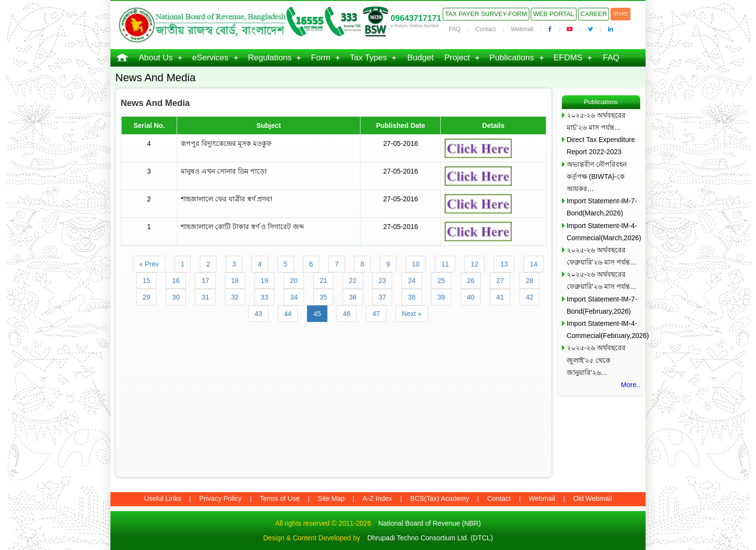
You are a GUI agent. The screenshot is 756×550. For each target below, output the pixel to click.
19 (265, 281)
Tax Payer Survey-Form (486, 14)
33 (265, 297)
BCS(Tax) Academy (440, 498)
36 (353, 297)
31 (205, 297)
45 (317, 314)
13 (504, 264)
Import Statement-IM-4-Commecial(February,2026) (603, 329)
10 (416, 264)
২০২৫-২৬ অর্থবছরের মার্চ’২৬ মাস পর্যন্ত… (596, 121)
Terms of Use (280, 498)
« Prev (149, 264)
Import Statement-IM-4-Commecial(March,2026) (603, 232)
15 (146, 281)
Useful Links (162, 498)
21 (324, 281)
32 (235, 297)
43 (258, 314)
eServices (210, 58)
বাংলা (621, 14)
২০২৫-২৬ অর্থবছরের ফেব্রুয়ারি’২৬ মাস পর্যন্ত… (602, 256)
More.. (630, 385)
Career (594, 14)
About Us (156, 58)
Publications (512, 58)
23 (382, 281)
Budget (420, 58)
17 (205, 281)
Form (321, 58)
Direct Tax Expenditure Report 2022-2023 (601, 146)
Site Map (331, 498)
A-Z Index (377, 498)
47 (376, 314)
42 (530, 297)
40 (471, 297)
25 (441, 281)
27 (500, 281)
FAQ (455, 29)
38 (412, 297)
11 (445, 264)
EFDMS (568, 58)
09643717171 (416, 18)
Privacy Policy (220, 498)
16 (176, 281)
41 (500, 297)
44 (288, 314)
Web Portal (554, 14)
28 (530, 281)
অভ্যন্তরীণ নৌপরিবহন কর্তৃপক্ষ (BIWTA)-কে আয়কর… (597, 177)
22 (353, 281)
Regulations (270, 58)
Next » (412, 314)
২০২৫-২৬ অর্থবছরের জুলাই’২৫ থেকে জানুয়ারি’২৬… (596, 360)
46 (347, 314)
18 (235, 281)
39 (441, 297)
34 (294, 297)
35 (324, 297)
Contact (486, 29)
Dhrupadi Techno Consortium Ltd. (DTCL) (430, 538)
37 (382, 297)
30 (176, 297)
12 (475, 264)
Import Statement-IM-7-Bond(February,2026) (602, 305)
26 (471, 281)
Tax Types (368, 58)
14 (534, 264)
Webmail (522, 29)
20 (294, 281)
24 (412, 281)
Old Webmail (593, 498)
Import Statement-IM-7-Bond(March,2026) (602, 207)
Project (457, 58)
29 (146, 297)
